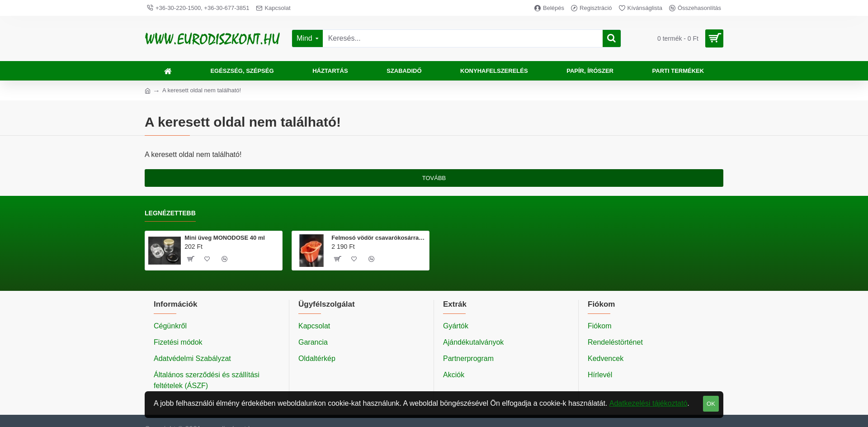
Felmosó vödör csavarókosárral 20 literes (379, 238)
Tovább (434, 178)
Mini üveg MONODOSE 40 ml (225, 238)
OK (711, 404)
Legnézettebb (170, 213)
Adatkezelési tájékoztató (649, 403)
